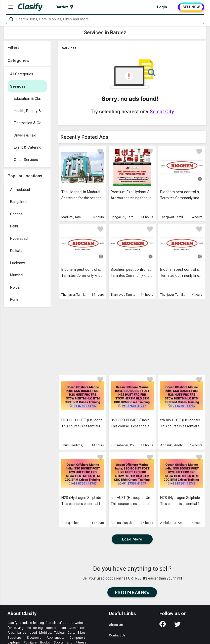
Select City (162, 112)
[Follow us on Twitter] (177, 626)
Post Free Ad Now (132, 592)
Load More (132, 539)
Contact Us (117, 635)
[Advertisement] (27, 385)
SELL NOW (191, 7)
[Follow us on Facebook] (163, 626)
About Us (116, 625)
